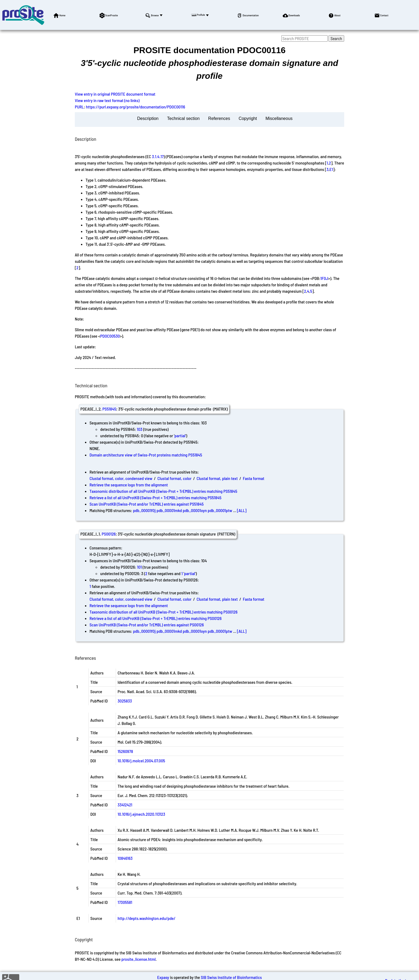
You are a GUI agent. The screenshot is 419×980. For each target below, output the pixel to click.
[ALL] (242, 510)
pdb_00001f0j (144, 510)
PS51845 (109, 409)
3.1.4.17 (158, 156)
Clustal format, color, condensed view (121, 478)
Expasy (163, 977)
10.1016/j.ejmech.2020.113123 (141, 814)
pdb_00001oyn (195, 510)
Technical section (183, 118)
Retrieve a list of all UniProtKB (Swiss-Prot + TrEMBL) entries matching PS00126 (156, 618)
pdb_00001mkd (169, 510)
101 (139, 567)
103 (140, 429)
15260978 (125, 751)
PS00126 (109, 534)
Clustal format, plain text (217, 478)
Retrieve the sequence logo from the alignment (129, 485)
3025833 (125, 701)
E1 (331, 169)
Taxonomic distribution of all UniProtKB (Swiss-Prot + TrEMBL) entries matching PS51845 (163, 491)
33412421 (125, 805)
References (219, 118)
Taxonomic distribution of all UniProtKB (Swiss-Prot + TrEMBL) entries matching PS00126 (164, 612)
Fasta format (254, 478)
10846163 (125, 858)
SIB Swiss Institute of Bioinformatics (231, 977)
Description (148, 118)
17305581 (125, 902)
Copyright (248, 118)
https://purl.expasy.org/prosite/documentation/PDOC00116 (136, 107)
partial (180, 436)
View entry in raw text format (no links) (107, 100)
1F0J (324, 278)
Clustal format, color (174, 478)
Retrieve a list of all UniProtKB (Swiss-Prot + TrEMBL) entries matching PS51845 (156, 497)
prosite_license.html (138, 959)
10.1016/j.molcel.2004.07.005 (141, 761)
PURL (79, 107)
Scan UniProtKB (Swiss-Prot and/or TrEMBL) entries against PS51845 (147, 504)
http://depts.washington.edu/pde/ (147, 918)
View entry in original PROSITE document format (115, 94)
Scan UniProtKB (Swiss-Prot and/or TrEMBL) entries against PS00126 (147, 625)
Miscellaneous (279, 118)
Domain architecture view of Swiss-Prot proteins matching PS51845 (146, 455)
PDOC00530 (110, 336)
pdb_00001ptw (220, 510)
